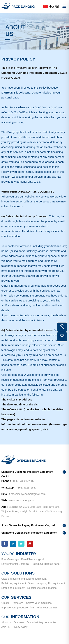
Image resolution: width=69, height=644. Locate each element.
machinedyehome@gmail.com (28, 494)
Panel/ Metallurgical (32, 559)
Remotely (17, 603)
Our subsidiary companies (42, 622)
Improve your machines (38, 603)
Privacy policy (20, 627)
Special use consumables (42, 588)
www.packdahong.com (22, 500)
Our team (19, 622)
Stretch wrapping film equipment (46, 583)
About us (7, 622)
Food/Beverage (10, 559)
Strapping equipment (13, 588)
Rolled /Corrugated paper (46, 564)
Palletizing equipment (14, 583)
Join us (6, 627)
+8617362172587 (26, 488)
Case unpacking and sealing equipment (24, 579)
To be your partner (47, 608)
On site (6, 603)
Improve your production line (18, 608)
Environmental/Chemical (15, 564)
